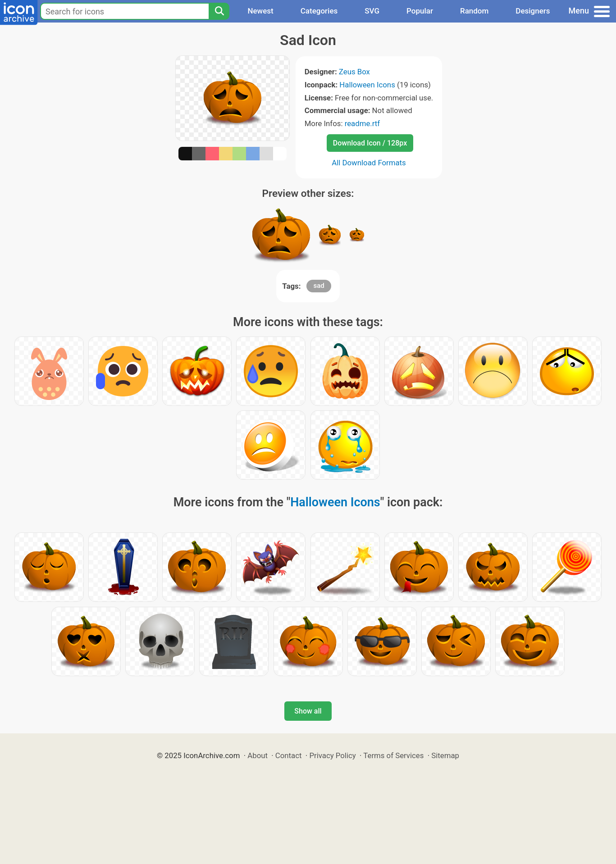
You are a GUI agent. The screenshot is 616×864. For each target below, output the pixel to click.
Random (474, 11)
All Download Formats (369, 163)
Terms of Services (393, 755)
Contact (289, 755)
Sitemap (445, 755)
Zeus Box (354, 72)
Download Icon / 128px (370, 143)
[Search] (219, 11)
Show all (308, 711)
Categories (319, 11)
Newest (260, 11)
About (258, 755)
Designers (533, 11)
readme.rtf (362, 123)
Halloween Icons (367, 85)
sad (319, 286)
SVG (372, 11)
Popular (420, 11)
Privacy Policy (332, 755)
